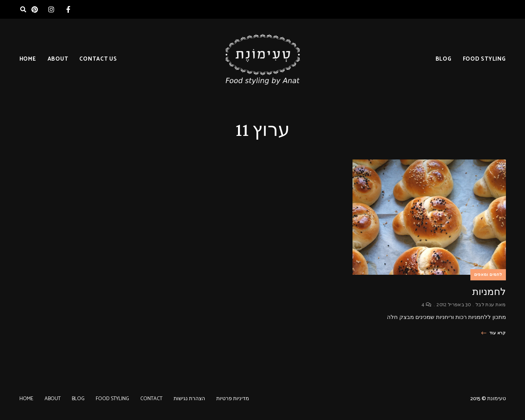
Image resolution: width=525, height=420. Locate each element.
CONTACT (151, 399)
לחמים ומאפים (488, 275)
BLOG (444, 59)
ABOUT (58, 59)
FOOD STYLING (484, 59)
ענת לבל (485, 305)
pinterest (35, 9)
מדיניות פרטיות (233, 399)
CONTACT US (98, 59)
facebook (68, 9)
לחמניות (489, 292)
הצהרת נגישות (189, 399)
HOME (28, 59)
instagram (51, 9)
